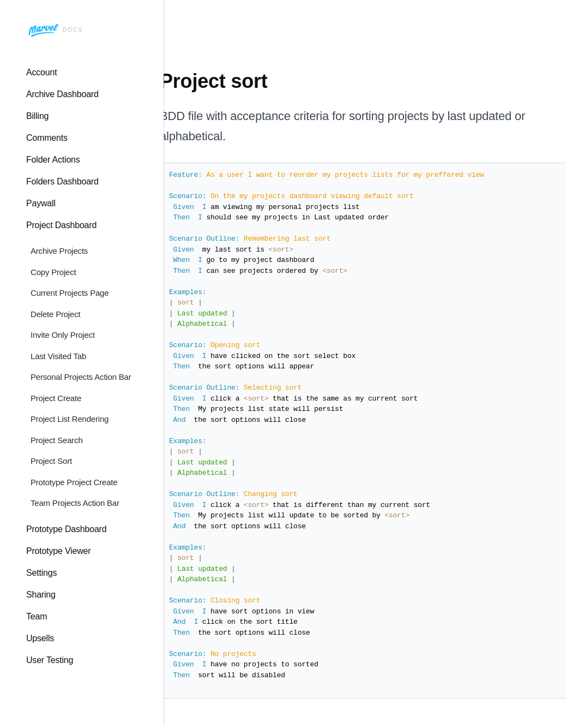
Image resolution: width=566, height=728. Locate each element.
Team (37, 616)
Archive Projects (59, 251)
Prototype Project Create (74, 482)
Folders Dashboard (62, 181)
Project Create (56, 398)
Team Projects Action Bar (75, 503)
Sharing (41, 595)
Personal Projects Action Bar (81, 377)
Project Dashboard (61, 225)
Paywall (41, 203)
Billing (37, 116)
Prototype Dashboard (66, 529)
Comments (47, 138)
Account (41, 72)
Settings (41, 573)
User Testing (50, 660)
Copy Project (53, 272)
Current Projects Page (70, 293)
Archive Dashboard (62, 94)
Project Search (57, 440)
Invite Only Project (63, 335)
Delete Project (55, 314)
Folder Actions (53, 160)
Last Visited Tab (58, 356)
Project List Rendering (70, 419)
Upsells (40, 638)
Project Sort (51, 461)
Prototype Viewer (58, 551)
